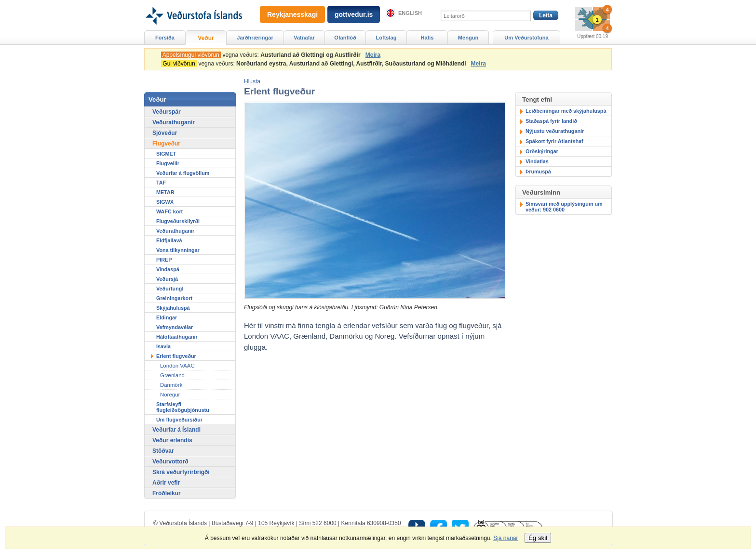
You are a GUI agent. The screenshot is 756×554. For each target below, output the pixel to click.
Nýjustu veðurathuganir (555, 131)
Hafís (427, 38)
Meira (373, 55)
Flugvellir (168, 163)
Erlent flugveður (176, 356)
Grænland (172, 375)
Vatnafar (304, 38)
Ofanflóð (345, 38)
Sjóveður (165, 133)
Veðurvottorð (170, 462)
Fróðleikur (167, 493)
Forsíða (165, 38)
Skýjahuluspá (173, 308)
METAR (165, 192)
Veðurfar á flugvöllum (183, 173)
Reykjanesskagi (292, 14)
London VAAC (177, 366)
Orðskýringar (542, 151)
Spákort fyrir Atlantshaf (554, 141)
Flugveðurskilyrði (178, 221)
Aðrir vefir (166, 483)
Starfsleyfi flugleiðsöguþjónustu (183, 407)
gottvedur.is (354, 14)
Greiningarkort (174, 298)
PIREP (164, 260)
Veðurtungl (170, 289)
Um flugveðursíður (179, 420)
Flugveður (166, 144)
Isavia (163, 346)
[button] (252, 81)
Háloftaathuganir (177, 337)
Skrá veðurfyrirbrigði (181, 472)
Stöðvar (163, 451)
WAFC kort (169, 211)
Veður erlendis (172, 440)
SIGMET (166, 154)
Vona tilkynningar (178, 250)
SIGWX (165, 202)
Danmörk (171, 385)
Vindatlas (537, 161)
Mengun (468, 38)
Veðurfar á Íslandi (176, 430)
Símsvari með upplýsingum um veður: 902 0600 (564, 207)
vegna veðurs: (262, 55)
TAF (161, 183)
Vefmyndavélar (175, 327)
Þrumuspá (538, 171)
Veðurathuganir (174, 122)
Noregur (170, 395)
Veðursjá (167, 279)
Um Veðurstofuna (526, 38)
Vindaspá (168, 269)
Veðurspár (167, 112)
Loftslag (386, 38)
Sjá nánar (506, 538)
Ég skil (538, 538)
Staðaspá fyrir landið (551, 121)
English (410, 13)
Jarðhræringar (255, 38)
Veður (206, 38)
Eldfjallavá (169, 240)
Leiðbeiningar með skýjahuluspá (566, 111)
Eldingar (167, 317)
